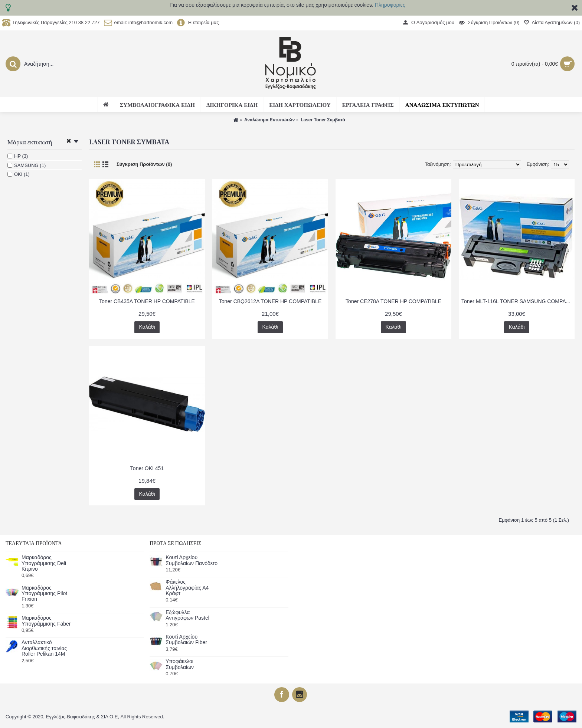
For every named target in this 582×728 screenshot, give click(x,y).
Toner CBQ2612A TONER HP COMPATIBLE (270, 301)
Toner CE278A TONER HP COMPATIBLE (393, 301)
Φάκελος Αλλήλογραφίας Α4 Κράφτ (187, 588)
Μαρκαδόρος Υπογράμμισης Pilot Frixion (44, 594)
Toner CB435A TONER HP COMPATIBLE (147, 301)
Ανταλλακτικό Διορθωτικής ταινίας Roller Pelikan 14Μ (44, 648)
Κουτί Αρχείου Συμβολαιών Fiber (186, 640)
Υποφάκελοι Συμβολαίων (180, 664)
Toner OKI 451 (147, 468)
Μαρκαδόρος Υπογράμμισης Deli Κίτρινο (44, 563)
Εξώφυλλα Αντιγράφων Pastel (187, 615)
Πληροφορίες (390, 5)
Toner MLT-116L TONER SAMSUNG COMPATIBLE (518, 301)
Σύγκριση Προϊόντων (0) (144, 164)
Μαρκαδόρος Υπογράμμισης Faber (46, 621)
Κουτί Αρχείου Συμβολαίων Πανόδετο (192, 560)
